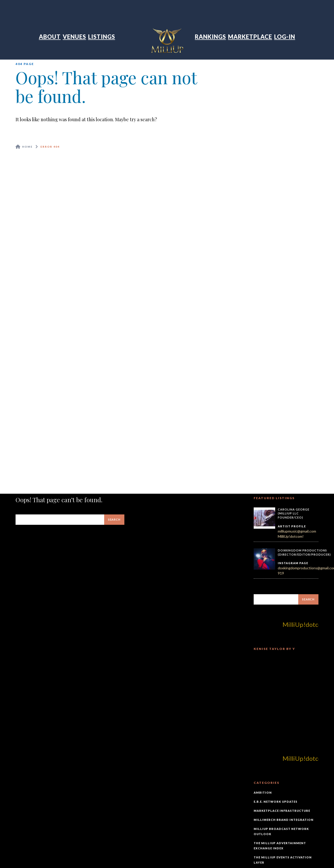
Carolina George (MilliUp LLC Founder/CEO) (294, 513)
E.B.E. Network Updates (276, 802)
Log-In (285, 37)
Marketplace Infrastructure (282, 811)
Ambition (263, 792)
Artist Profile (292, 526)
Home (27, 147)
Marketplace (250, 37)
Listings (102, 37)
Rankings (210, 37)
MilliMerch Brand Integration (284, 820)
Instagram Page (293, 563)
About (50, 37)
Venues (74, 37)
